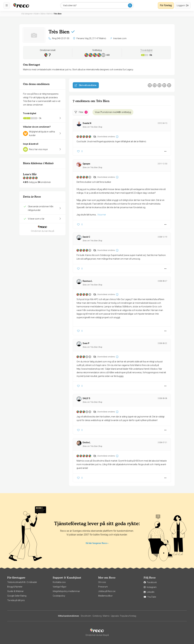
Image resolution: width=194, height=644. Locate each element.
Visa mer (102, 215)
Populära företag (128, 616)
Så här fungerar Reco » (97, 543)
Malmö (106, 616)
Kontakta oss (59, 582)
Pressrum (103, 587)
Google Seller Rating (17, 596)
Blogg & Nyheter (15, 587)
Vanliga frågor (60, 587)
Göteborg (97, 616)
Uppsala (115, 616)
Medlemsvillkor (105, 596)
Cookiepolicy (59, 596)
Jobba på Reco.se (107, 591)
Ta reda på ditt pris (16, 600)
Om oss (102, 582)
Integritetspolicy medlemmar (66, 591)
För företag (166, 5)
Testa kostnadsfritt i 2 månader (22, 582)
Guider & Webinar (15, 591)
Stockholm (86, 616)
